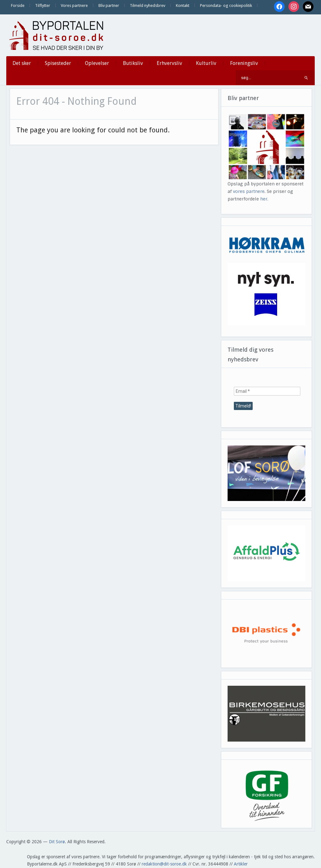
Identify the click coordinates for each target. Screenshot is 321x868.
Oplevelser (97, 63)
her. (264, 199)
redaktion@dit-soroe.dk (164, 864)
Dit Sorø (57, 842)
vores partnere (249, 191)
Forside (18, 5)
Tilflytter (43, 5)
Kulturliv (206, 63)
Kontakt (183, 5)
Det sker (22, 63)
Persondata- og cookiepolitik (226, 5)
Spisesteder (58, 63)
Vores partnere (74, 5)
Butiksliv (133, 63)
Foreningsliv (244, 63)
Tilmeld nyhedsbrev (147, 5)
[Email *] (267, 391)
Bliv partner (109, 5)
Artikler (241, 864)
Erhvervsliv (169, 63)
